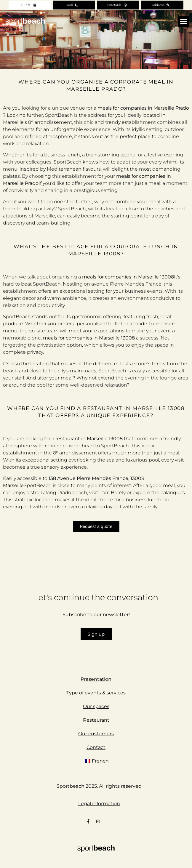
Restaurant (96, 720)
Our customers (96, 734)
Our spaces (96, 706)
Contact (96, 747)
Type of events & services (96, 693)
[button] (184, 21)
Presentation (96, 679)
